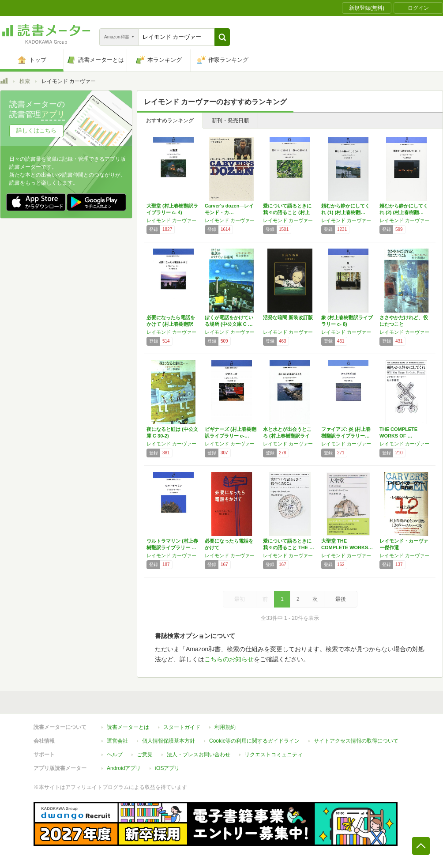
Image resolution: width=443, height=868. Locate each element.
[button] (222, 37)
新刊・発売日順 (230, 121)
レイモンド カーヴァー (171, 220)
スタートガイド (182, 727)
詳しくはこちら (36, 130)
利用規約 (225, 727)
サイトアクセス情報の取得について (356, 741)
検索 (25, 81)
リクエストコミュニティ (274, 755)
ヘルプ (115, 755)
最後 (341, 599)
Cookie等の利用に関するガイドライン (254, 741)
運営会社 (117, 741)
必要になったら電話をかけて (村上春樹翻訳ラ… (171, 324)
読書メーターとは (128, 727)
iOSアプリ (167, 768)
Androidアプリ (124, 768)
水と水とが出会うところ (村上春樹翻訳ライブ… (287, 436)
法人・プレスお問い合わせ (199, 755)
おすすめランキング (170, 121)
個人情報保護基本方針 (169, 741)
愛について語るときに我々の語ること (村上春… (287, 212)
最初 (240, 599)
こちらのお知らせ (229, 659)
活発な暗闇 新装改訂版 (288, 317)
